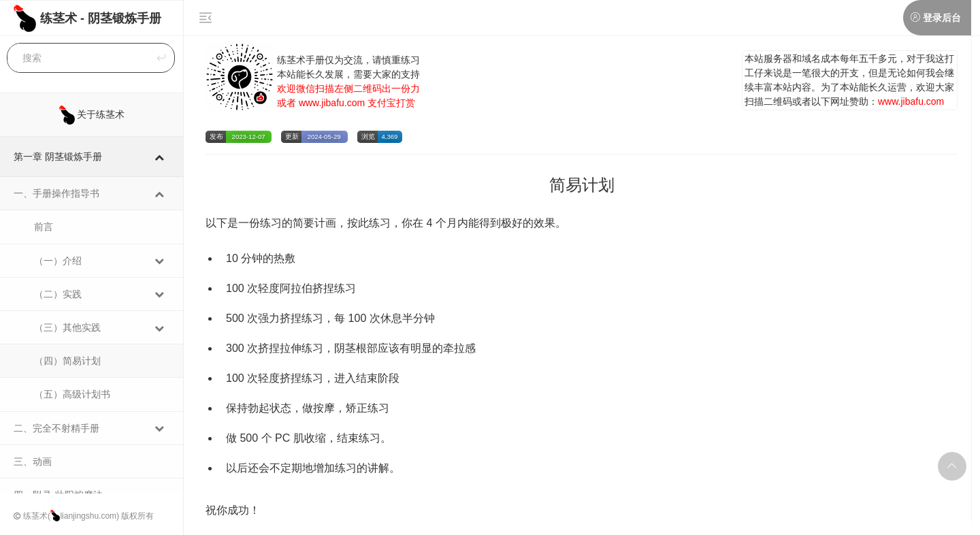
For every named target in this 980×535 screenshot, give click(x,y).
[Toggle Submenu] (159, 157)
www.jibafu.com (332, 103)
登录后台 (942, 18)
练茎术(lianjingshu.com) (71, 516)
